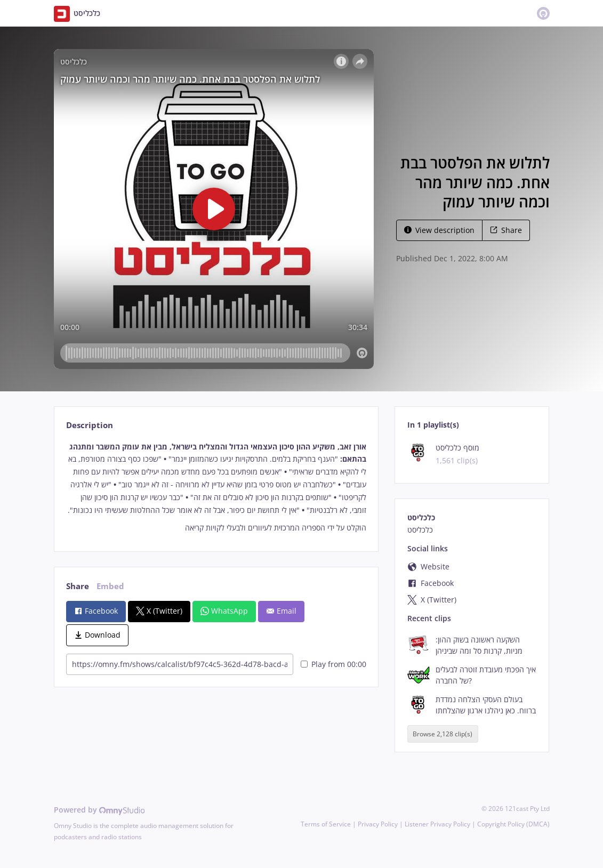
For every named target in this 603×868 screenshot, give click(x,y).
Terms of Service (326, 824)
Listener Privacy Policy (437, 824)
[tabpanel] (216, 487)
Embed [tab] (110, 586)
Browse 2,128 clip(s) (443, 734)
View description (439, 230)
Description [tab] (90, 425)
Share (506, 230)
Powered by (99, 810)
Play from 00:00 (333, 664)
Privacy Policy (378, 824)
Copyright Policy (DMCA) (513, 824)
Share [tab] (78, 586)
